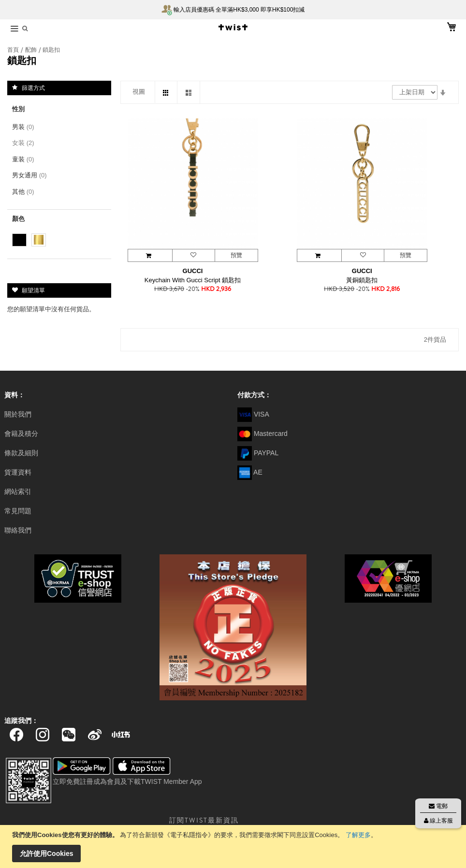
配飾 (32, 50)
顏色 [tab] (18, 219)
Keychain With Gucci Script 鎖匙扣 (193, 280)
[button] (193, 255)
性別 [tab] (18, 109)
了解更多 (358, 835)
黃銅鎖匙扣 (362, 280)
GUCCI (193, 271)
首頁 (14, 50)
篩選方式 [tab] (33, 87)
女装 (25, 143)
